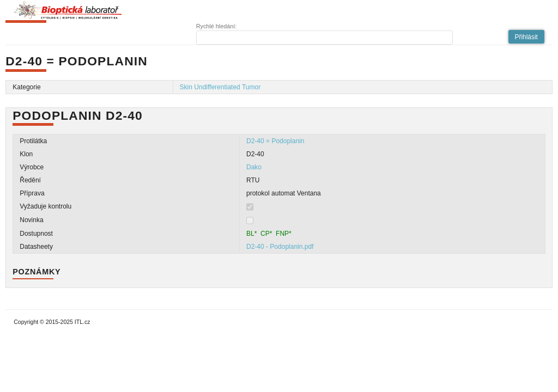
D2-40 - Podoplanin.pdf (280, 247)
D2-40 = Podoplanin (275, 141)
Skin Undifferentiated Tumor (220, 87)
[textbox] (325, 38)
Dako (254, 167)
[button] (526, 37)
